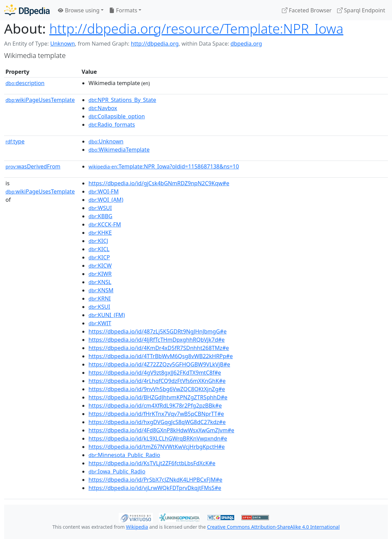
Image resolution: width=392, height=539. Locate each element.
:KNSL (100, 282)
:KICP (99, 257)
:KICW (100, 266)
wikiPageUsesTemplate (40, 100)
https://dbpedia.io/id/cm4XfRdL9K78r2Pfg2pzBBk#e (155, 406)
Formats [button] (123, 10)
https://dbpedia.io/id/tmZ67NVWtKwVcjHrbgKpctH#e (157, 447)
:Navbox (103, 108)
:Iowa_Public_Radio (117, 471)
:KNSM (101, 290)
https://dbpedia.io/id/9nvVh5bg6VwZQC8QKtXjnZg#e (157, 389)
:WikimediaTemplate (119, 150)
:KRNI (100, 298)
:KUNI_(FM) (107, 315)
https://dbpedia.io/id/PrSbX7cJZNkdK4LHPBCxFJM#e (155, 480)
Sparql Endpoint (361, 10)
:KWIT (100, 323)
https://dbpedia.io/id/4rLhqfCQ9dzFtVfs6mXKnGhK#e (157, 381)
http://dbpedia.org (155, 44)
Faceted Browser (307, 10)
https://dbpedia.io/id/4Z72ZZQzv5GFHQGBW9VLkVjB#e (159, 364)
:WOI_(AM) (106, 200)
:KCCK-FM (105, 224)
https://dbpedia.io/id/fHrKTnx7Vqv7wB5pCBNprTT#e (156, 414)
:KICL (99, 249)
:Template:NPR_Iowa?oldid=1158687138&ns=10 (164, 166)
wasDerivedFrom (33, 166)
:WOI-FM (104, 191)
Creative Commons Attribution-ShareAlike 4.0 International (273, 527)
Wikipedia (137, 527)
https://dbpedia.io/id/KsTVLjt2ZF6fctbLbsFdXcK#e (152, 463)
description (25, 83)
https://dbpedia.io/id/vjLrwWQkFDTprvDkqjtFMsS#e (155, 488)
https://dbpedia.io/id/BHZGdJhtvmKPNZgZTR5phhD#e (158, 397)
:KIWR (100, 274)
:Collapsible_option (117, 116)
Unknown (62, 44)
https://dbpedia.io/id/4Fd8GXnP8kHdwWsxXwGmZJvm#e (161, 430)
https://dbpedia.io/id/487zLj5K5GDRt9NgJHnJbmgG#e (158, 331)
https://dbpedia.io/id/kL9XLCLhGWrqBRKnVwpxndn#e (158, 438)
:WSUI (100, 208)
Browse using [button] (79, 10)
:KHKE (100, 233)
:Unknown (106, 141)
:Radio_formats (112, 125)
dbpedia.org (246, 44)
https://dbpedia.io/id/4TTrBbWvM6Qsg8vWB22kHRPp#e (161, 356)
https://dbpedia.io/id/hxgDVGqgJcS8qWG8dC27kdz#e (157, 422)
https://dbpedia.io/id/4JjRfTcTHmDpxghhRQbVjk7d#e (157, 340)
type (15, 141)
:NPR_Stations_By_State (122, 100)
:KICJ (98, 241)
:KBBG (100, 216)
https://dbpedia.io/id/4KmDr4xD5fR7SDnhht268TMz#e (159, 348)
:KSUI (99, 307)
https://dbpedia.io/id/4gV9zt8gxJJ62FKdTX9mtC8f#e (155, 373)
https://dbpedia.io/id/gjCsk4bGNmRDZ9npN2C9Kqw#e (159, 183)
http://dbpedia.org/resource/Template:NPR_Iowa (196, 28)
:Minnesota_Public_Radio (124, 455)
